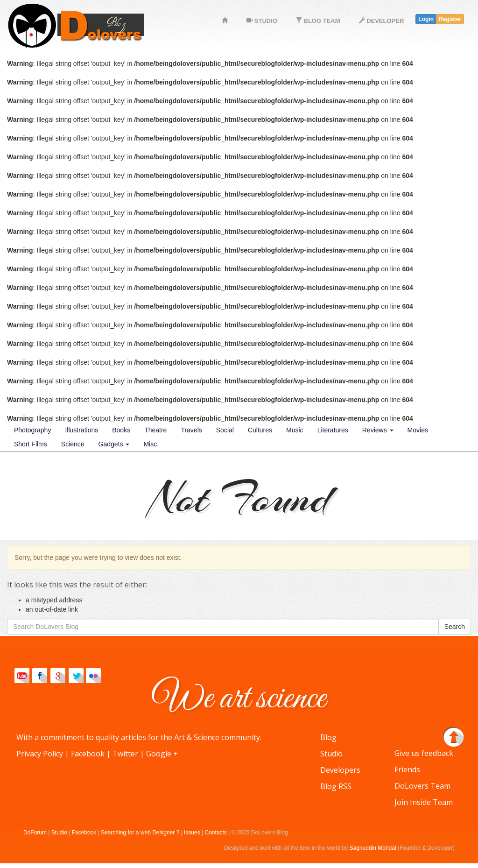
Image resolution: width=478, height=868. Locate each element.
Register (450, 19)
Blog (328, 737)
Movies (418, 430)
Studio (331, 754)
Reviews (378, 430)
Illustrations (81, 430)
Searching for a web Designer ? (141, 833)
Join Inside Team (424, 802)
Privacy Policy (40, 754)
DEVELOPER (382, 21)
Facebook (88, 754)
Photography (32, 430)
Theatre (155, 430)
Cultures (260, 430)
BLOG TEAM (318, 21)
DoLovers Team (422, 786)
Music (295, 430)
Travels (191, 430)
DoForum (35, 833)
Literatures (333, 430)
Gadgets (114, 444)
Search (455, 627)
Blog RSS (336, 786)
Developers (340, 770)
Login (426, 19)
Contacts (216, 833)
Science (73, 444)
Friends (407, 769)
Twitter (125, 754)
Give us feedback (424, 753)
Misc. (151, 444)
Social (225, 430)
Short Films (31, 444)
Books (121, 430)
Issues (192, 833)
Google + (162, 754)
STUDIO (262, 21)
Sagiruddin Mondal (373, 848)
